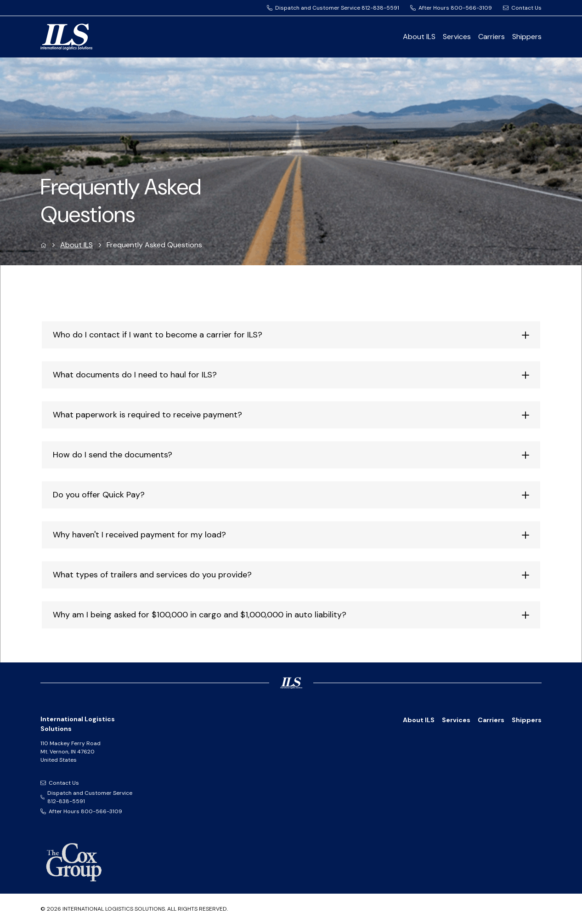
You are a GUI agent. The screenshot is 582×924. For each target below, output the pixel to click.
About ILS (419, 37)
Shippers (527, 37)
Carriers (492, 37)
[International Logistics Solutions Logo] (99, 37)
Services (457, 37)
